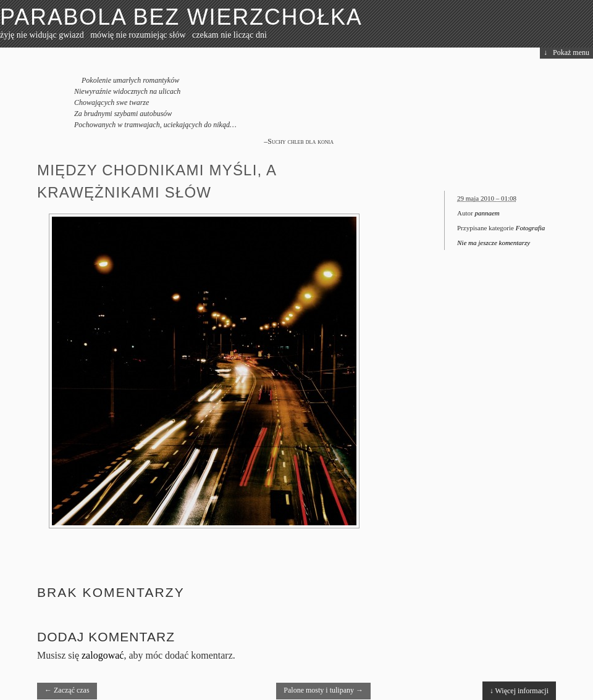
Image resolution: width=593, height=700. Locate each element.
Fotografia (531, 228)
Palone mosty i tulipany (323, 690)
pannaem (487, 213)
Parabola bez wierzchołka (181, 17)
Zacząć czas (67, 690)
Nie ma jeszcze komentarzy (494, 243)
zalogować (103, 655)
